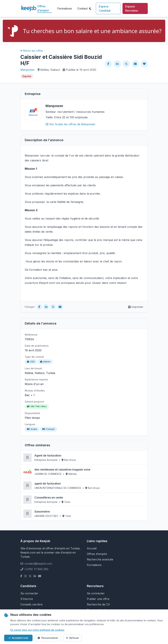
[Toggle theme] (90, 8)
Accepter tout (18, 638)
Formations (65, 8)
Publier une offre (98, 599)
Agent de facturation (48, 455)
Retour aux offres (32, 51)
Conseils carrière (31, 604)
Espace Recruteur (132, 8)
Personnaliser (48, 638)
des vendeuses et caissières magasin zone (62, 469)
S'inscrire (27, 599)
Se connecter (29, 593)
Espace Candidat (105, 8)
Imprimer (136, 307)
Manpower (28, 70)
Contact (82, 8)
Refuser (72, 638)
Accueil (92, 548)
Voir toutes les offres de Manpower (71, 124)
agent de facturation (48, 483)
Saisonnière (42, 511)
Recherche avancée (100, 559)
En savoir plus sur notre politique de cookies (37, 630)
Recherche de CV (98, 604)
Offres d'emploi (43, 8)
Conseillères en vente (49, 497)
